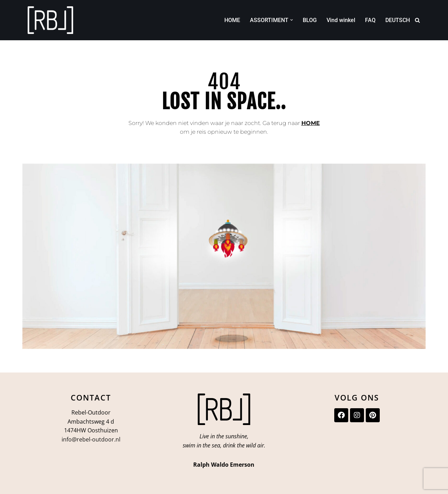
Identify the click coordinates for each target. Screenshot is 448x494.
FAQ (370, 20)
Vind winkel (341, 20)
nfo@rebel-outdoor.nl (92, 439)
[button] (292, 20)
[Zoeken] (417, 20)
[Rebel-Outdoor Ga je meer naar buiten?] (50, 20)
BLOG (310, 20)
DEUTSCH (398, 20)
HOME (232, 20)
